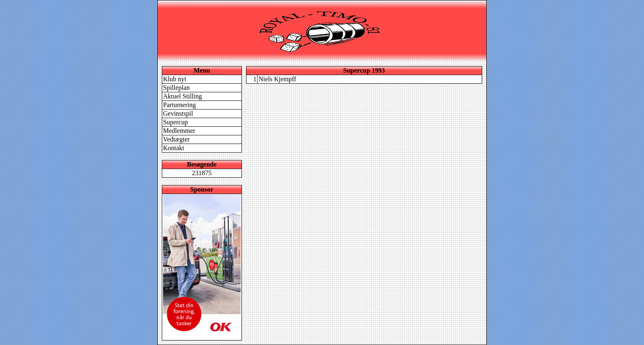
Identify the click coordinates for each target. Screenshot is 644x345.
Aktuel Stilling (183, 96)
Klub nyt (175, 79)
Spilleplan (176, 88)
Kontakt (174, 148)
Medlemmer (179, 131)
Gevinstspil (178, 113)
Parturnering (179, 105)
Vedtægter (176, 139)
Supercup (175, 122)
